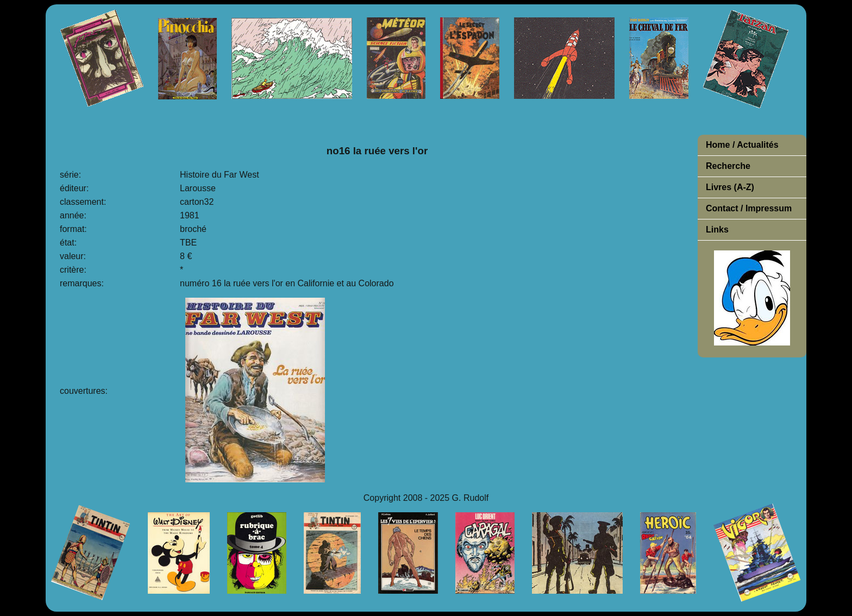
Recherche (728, 166)
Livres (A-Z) (730, 187)
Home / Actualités (742, 145)
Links (717, 230)
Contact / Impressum (749, 208)
